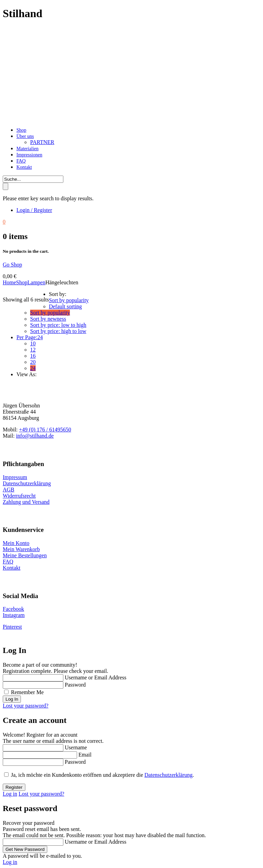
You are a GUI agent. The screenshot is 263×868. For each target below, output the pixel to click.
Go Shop (12, 265)
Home (9, 282)
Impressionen (29, 155)
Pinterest (12, 627)
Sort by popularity (50, 313)
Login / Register (34, 210)
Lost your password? (26, 706)
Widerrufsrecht (19, 496)
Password (75, 685)
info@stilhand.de (35, 436)
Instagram (14, 615)
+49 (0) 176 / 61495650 (45, 430)
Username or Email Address (96, 677)
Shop (21, 130)
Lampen (36, 282)
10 (33, 343)
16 (33, 356)
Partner (42, 142)
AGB (9, 490)
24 (33, 368)
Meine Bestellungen (25, 555)
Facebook (13, 609)
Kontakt (24, 167)
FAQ (21, 161)
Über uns (25, 136)
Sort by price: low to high (58, 325)
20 (33, 362)
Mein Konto (16, 543)
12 (33, 350)
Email (85, 755)
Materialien (28, 149)
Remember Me (27, 692)
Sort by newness (48, 319)
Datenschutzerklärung (27, 483)
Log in (10, 794)
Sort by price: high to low (58, 331)
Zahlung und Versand (26, 502)
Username (76, 747)
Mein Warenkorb (21, 549)
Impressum (15, 477)
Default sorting (65, 306)
